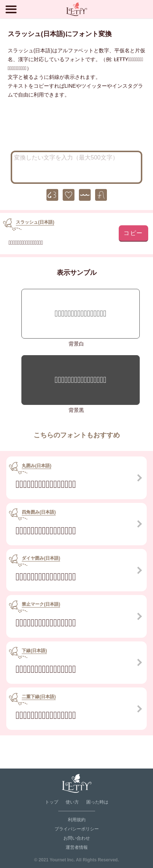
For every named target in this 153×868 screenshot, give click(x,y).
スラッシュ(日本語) (35, 222)
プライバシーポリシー (77, 829)
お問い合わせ (77, 838)
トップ (52, 802)
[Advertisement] (77, 127)
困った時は (97, 802)
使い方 (72, 802)
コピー (133, 233)
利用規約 (77, 820)
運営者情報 (77, 847)
